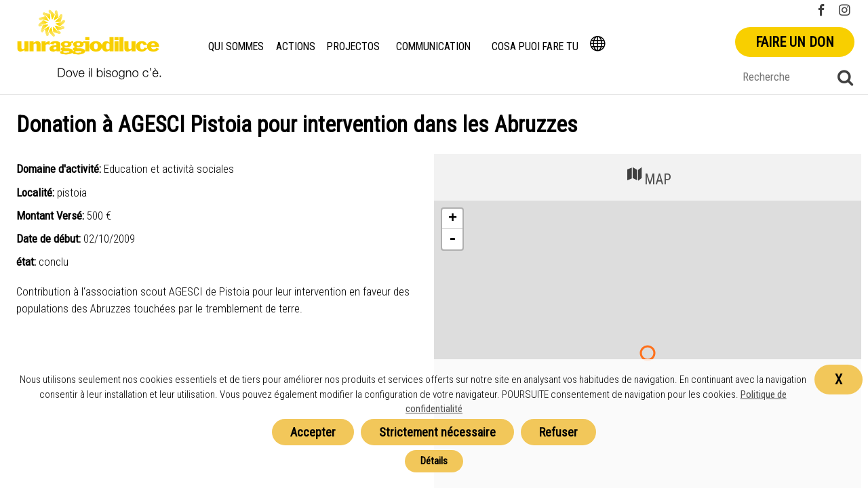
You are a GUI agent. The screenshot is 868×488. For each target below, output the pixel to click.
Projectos (354, 46)
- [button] (452, 239)
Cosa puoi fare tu (536, 46)
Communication (434, 46)
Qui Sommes (237, 46)
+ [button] (453, 219)
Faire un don (795, 42)
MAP (648, 176)
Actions (297, 46)
